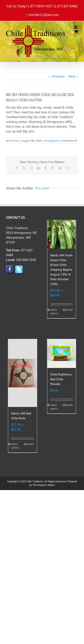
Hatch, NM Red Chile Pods (21, 416)
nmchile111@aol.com (44, 15)
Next (72, 76)
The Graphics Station (44, 485)
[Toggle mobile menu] (76, 27)
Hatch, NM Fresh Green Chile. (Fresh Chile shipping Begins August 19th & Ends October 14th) (61, 269)
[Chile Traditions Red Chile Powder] (62, 354)
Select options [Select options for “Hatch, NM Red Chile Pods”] (15, 446)
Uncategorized (52, 141)
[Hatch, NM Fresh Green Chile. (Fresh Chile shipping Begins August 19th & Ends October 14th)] (62, 235)
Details (69, 310)
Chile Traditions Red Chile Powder (61, 379)
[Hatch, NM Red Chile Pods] (23, 373)
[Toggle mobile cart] (76, 32)
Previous (58, 76)
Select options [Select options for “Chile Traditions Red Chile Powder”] (54, 407)
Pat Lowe (14, 141)
